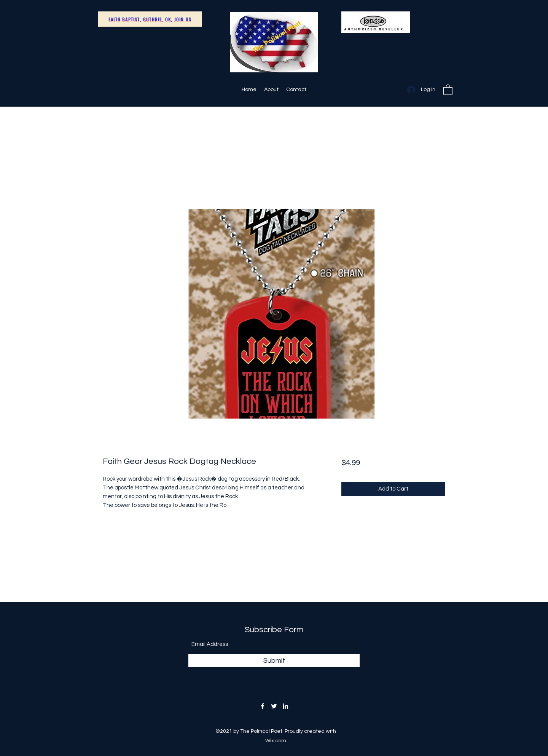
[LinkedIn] (285, 706)
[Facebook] (263, 706)
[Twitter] (274, 706)
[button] (448, 89)
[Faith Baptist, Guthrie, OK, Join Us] (150, 19)
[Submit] (274, 661)
